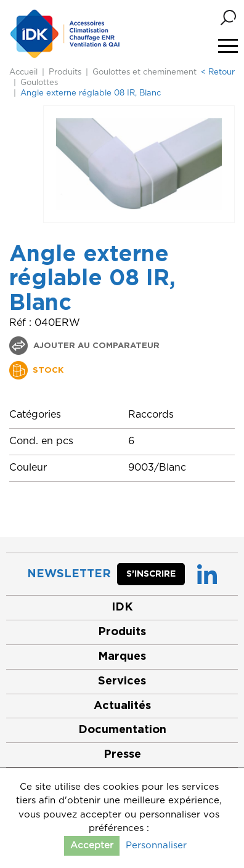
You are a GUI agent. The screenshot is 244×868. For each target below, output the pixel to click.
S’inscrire (151, 574)
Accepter (92, 846)
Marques (122, 657)
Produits (65, 72)
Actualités (122, 706)
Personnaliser (156, 846)
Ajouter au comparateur (95, 346)
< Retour (218, 72)
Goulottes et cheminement (144, 72)
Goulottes (39, 83)
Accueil (23, 72)
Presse (122, 755)
